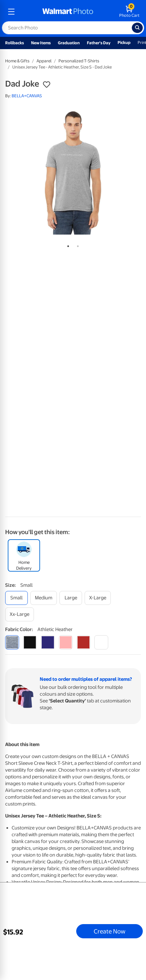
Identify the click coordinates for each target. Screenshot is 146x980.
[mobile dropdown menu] (11, 12)
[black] (30, 642)
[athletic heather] (12, 642)
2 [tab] (77, 245)
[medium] (44, 598)
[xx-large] (20, 614)
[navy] (48, 642)
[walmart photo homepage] (68, 12)
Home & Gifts (17, 61)
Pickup (124, 42)
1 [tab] (67, 245)
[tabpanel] (73, 172)
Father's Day (99, 43)
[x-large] (98, 598)
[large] (71, 598)
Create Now (109, 931)
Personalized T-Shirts (79, 61)
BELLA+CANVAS (27, 96)
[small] (16, 598)
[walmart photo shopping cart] (129, 12)
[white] (101, 642)
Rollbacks (15, 43)
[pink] (66, 642)
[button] (47, 85)
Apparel (44, 61)
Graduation (69, 43)
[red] (83, 642)
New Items (41, 43)
